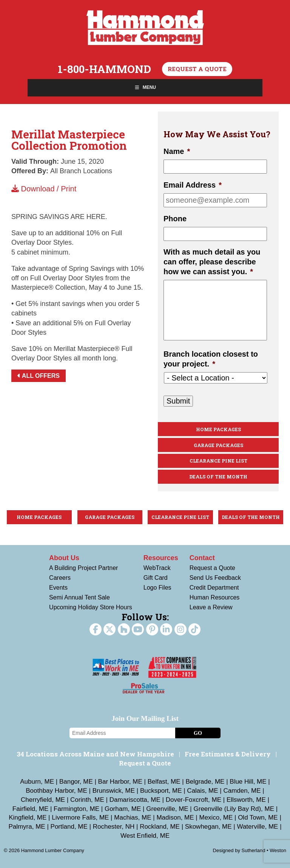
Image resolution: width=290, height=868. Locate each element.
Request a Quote (197, 69)
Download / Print (44, 189)
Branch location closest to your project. (211, 359)
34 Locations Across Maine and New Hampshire (95, 754)
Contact (202, 558)
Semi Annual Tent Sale (79, 597)
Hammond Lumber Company (145, 28)
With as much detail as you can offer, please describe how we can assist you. (212, 262)
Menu (145, 87)
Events (58, 588)
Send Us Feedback (215, 578)
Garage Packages (218, 445)
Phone (175, 219)
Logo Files (157, 588)
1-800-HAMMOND (104, 69)
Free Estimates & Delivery (228, 754)
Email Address (193, 185)
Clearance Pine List (218, 461)
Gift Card (156, 578)
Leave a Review (211, 607)
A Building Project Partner (83, 568)
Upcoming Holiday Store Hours (91, 607)
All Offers (39, 376)
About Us (64, 558)
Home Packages (218, 429)
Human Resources (215, 597)
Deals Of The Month (218, 477)
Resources (161, 558)
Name (177, 151)
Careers (60, 578)
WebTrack (157, 568)
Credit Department (214, 588)
